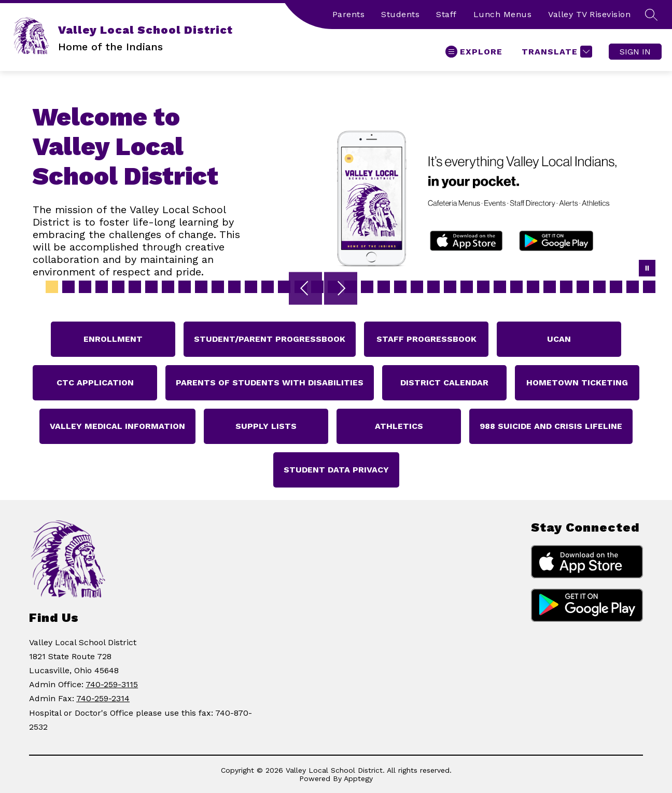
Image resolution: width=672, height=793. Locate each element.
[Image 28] (500, 287)
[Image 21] (384, 287)
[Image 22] (400, 287)
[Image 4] (102, 287)
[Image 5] (118, 287)
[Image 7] (151, 287)
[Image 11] (218, 287)
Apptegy (358, 778)
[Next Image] (341, 289)
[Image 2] (68, 287)
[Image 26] (467, 287)
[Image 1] (52, 287)
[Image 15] (284, 287)
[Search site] (651, 15)
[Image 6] (135, 287)
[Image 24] (433, 287)
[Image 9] (185, 287)
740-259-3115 (112, 684)
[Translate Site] (556, 52)
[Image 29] (516, 287)
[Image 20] (367, 287)
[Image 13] (251, 287)
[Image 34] (599, 287)
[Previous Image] (305, 289)
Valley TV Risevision (589, 14)
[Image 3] (85, 287)
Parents (349, 14)
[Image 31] (550, 287)
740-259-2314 (103, 698)
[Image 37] (649, 287)
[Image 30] (533, 287)
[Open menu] (474, 52)
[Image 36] (633, 287)
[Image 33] (583, 287)
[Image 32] (566, 287)
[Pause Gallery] (647, 269)
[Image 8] (168, 287)
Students (400, 14)
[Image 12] (234, 287)
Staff (446, 14)
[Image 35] (616, 287)
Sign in (635, 52)
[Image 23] (417, 287)
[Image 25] (450, 287)
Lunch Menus (503, 14)
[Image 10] (201, 287)
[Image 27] (483, 287)
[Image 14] (268, 287)
